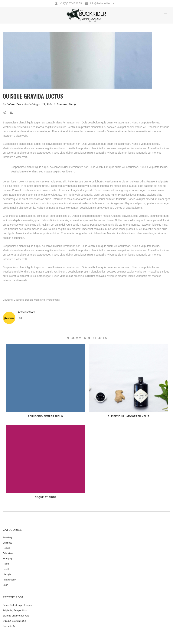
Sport (6, 585)
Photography (53, 300)
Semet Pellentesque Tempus (17, 605)
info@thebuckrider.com (103, 3)
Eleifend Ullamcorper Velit (129, 416)
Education (8, 553)
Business (62, 104)
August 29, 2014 (43, 104)
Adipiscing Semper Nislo (45, 416)
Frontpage (8, 559)
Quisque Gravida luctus (15, 621)
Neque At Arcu (45, 497)
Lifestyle (7, 574)
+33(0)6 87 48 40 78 (71, 3)
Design (73, 104)
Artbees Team (15, 104)
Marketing (39, 300)
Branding (8, 300)
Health (6, 564)
